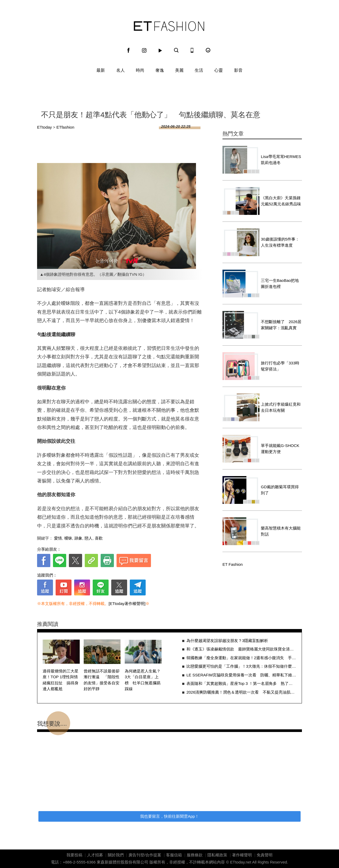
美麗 (179, 70)
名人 (121, 70)
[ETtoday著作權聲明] (127, 603)
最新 (101, 70)
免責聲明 (265, 855)
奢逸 (160, 70)
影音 (238, 70)
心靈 (218, 70)
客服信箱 (174, 855)
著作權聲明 (242, 855)
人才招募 (95, 855)
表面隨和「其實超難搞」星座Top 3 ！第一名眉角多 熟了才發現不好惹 (241, 683)
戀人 (88, 538)
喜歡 (99, 538)
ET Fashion (169, 26)
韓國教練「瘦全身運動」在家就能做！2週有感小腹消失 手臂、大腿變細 (241, 658)
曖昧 (68, 538)
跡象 (78, 538)
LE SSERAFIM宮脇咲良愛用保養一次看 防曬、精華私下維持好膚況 (241, 675)
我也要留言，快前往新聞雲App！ (169, 816)
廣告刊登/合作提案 (145, 855)
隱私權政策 (217, 855)
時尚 (140, 70)
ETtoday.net (241, 862)
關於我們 (116, 855)
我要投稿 (74, 855)
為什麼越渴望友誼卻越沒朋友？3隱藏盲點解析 (227, 641)
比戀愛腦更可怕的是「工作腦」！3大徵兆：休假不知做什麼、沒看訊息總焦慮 (241, 666)
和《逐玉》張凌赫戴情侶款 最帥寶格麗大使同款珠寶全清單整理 (241, 649)
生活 (199, 70)
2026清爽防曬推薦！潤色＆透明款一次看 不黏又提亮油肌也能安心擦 (241, 692)
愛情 (58, 538)
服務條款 (195, 855)
